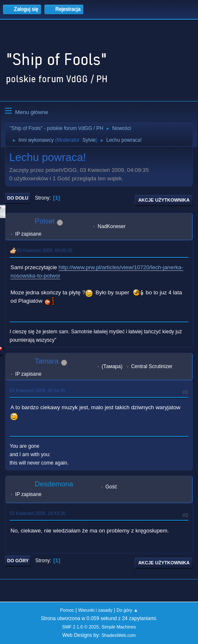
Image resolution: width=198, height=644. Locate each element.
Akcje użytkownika (164, 200)
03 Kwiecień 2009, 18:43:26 (37, 513)
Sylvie (89, 140)
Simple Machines (119, 627)
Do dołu (18, 198)
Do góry (18, 561)
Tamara (47, 361)
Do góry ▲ (127, 610)
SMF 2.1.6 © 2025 (80, 627)
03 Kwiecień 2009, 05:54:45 (37, 390)
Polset (45, 221)
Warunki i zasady (95, 610)
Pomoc (67, 610)
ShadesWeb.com (118, 635)
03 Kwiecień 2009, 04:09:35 (45, 250)
